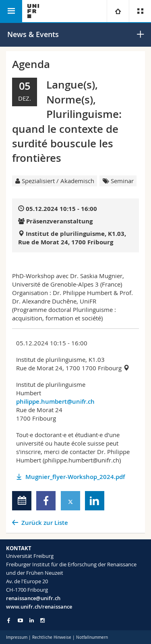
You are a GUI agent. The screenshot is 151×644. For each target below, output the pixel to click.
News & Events (33, 34)
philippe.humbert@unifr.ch (55, 401)
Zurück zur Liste (45, 523)
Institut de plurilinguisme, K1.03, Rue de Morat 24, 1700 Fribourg (72, 238)
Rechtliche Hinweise (52, 637)
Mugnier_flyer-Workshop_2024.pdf (75, 477)
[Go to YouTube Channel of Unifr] (20, 620)
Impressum (17, 637)
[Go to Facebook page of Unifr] (9, 620)
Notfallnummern (92, 637)
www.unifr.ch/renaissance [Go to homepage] (39, 607)
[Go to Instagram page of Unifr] (42, 620)
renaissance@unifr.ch (33, 598)
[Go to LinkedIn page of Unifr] (32, 620)
